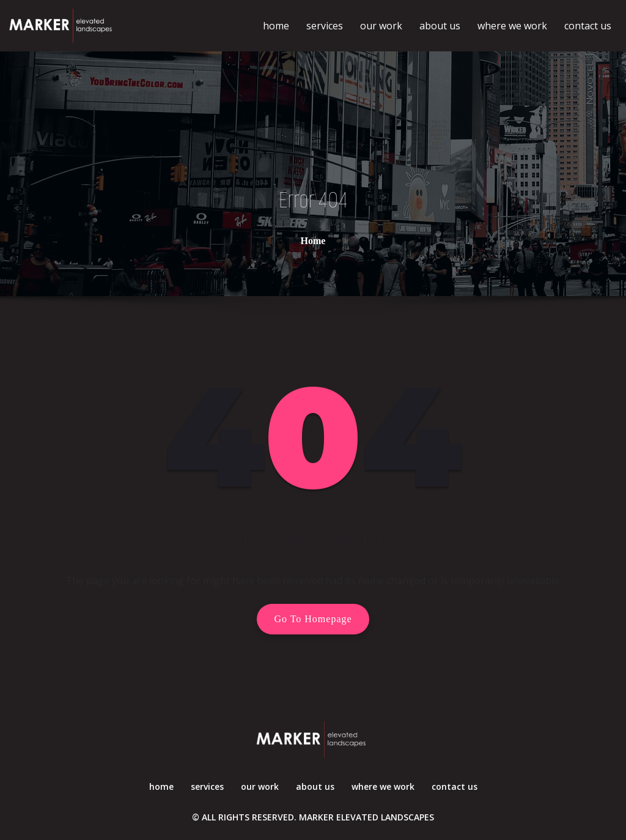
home (276, 26)
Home (313, 240)
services (325, 26)
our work (381, 26)
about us (440, 26)
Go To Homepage (313, 619)
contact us (588, 26)
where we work (512, 26)
